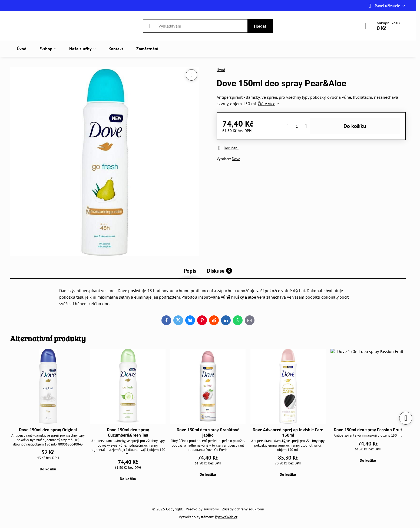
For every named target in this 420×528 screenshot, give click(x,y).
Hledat (260, 26)
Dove (236, 159)
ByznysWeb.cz (226, 517)
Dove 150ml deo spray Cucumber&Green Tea (128, 432)
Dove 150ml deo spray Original (48, 430)
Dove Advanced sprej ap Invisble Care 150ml (288, 432)
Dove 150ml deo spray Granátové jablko (208, 432)
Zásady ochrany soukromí (243, 509)
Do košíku (355, 126)
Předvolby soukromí (202, 509)
